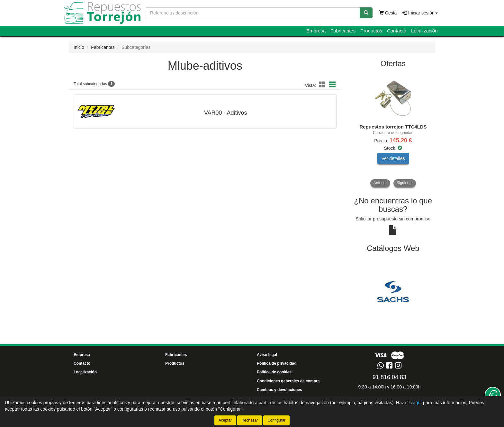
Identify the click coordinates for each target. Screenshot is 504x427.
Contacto (397, 31)
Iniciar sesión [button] (420, 13)
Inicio (79, 47)
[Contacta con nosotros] (493, 395)
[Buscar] (366, 13)
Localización (424, 31)
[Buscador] (253, 13)
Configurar (276, 420)
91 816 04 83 (389, 377)
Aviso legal (267, 355)
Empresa (316, 31)
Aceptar (225, 420)
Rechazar (250, 420)
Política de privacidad (277, 363)
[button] (323, 85)
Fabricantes (343, 31)
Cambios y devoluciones (279, 390)
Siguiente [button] (405, 183)
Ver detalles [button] (393, 158)
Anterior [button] (380, 183)
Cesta (388, 13)
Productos (371, 31)
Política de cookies (274, 372)
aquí (417, 403)
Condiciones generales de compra (288, 381)
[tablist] (393, 130)
